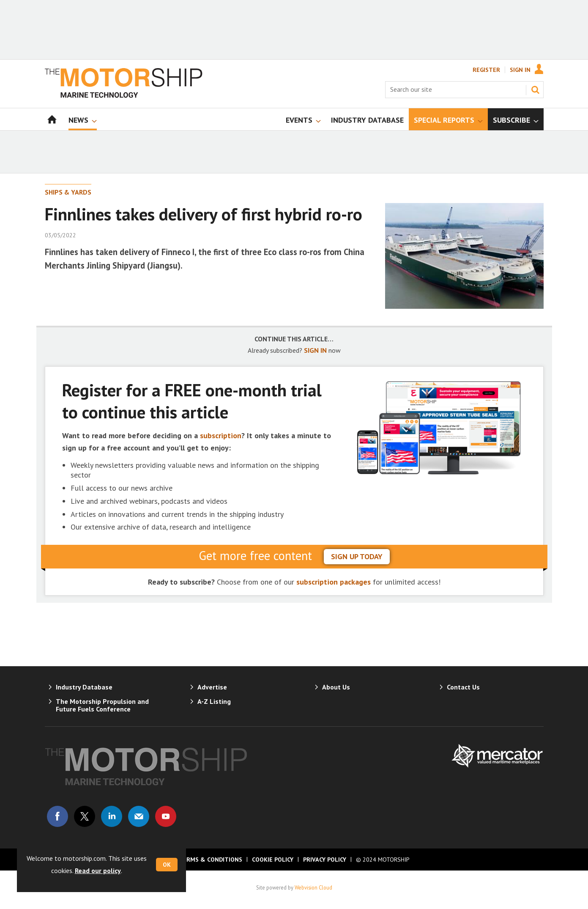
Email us (139, 816)
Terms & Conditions (211, 860)
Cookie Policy (273, 860)
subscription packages (334, 582)
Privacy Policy (325, 860)
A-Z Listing (214, 701)
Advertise (212, 687)
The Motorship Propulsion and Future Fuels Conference (102, 705)
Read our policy (98, 871)
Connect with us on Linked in (112, 816)
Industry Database (84, 687)
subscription (221, 435)
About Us (336, 687)
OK (167, 865)
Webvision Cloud (313, 887)
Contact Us (463, 687)
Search (535, 90)
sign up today (357, 556)
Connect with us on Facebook (57, 816)
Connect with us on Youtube (166, 816)
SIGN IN (315, 350)
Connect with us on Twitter (85, 816)
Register (486, 70)
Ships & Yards (68, 192)
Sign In (520, 70)
